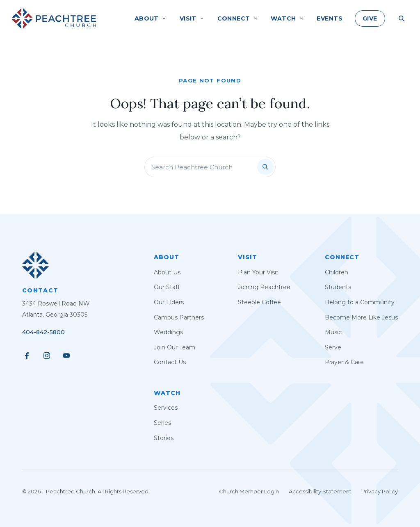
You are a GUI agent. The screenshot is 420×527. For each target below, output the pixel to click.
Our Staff (167, 287)
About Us (167, 272)
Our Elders (169, 302)
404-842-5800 (43, 332)
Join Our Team (175, 347)
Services (166, 408)
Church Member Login (249, 491)
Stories (164, 438)
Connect (342, 257)
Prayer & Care (344, 362)
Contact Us (170, 362)
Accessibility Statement (320, 491)
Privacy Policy (380, 491)
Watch (167, 393)
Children (337, 272)
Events (330, 18)
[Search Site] (402, 18)
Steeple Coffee (259, 302)
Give (370, 18)
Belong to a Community (360, 302)
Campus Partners (179, 317)
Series (162, 423)
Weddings (168, 332)
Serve (333, 347)
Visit (248, 257)
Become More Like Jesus (361, 317)
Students (338, 287)
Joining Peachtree (264, 287)
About (167, 257)
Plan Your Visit (258, 272)
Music (333, 332)
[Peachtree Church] (54, 18)
